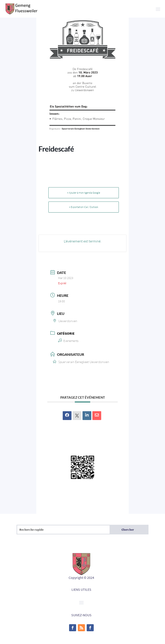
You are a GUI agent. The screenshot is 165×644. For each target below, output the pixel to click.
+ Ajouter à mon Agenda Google (84, 193)
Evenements (68, 341)
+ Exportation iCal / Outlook (84, 207)
